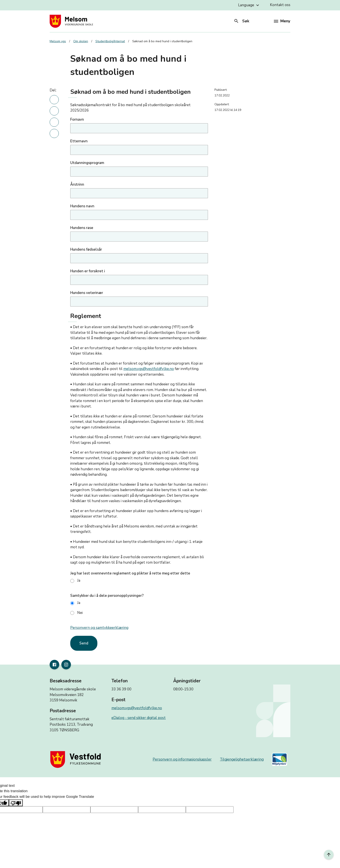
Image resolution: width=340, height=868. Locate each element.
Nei (76, 613)
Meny (282, 21)
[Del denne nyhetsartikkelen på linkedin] (54, 100)
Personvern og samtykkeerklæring (99, 628)
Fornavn (77, 119)
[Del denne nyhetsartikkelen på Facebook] (54, 111)
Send (84, 643)
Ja (75, 580)
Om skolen (81, 41)
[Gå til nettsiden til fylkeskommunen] (77, 759)
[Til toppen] (329, 855)
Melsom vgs (58, 41)
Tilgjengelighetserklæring (242, 759)
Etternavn (79, 141)
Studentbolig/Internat (110, 41)
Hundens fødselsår (86, 249)
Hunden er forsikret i (88, 271)
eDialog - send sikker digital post (139, 718)
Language (249, 5)
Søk (241, 21)
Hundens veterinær (87, 293)
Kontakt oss (280, 5)
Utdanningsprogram (87, 163)
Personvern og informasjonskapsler (182, 759)
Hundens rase (82, 228)
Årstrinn (77, 184)
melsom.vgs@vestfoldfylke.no (149, 369)
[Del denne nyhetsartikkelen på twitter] (54, 122)
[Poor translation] (16, 803)
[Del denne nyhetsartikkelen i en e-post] (54, 133)
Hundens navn (82, 206)
